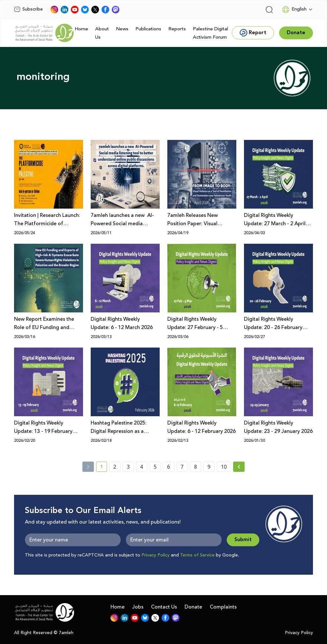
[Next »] (239, 467)
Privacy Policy (156, 555)
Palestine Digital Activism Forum (210, 33)
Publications (148, 29)
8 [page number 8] (196, 467)
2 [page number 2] (115, 467)
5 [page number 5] (155, 467)
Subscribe (28, 9)
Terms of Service (197, 555)
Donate (193, 607)
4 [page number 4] (142, 467)
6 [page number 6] (168, 467)
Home (81, 29)
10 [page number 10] (224, 467)
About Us (102, 33)
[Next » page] (239, 467)
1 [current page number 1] (104, 468)
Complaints (223, 607)
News (122, 29)
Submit (243, 540)
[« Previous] (88, 467)
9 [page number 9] (209, 467)
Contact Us (164, 607)
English (294, 10)
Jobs (138, 607)
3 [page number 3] (128, 467)
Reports (177, 29)
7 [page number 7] (182, 467)
